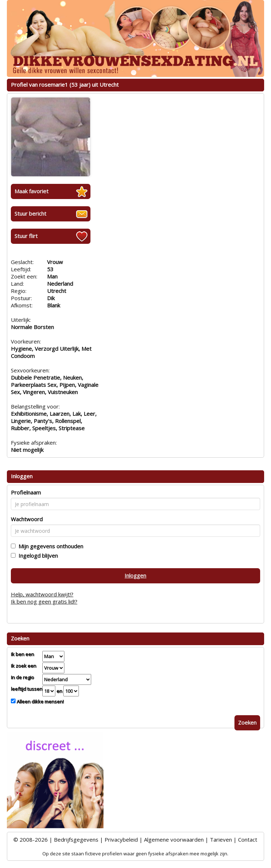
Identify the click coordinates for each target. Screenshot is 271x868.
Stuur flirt (26, 236)
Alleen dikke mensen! (40, 701)
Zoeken (247, 722)
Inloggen (135, 575)
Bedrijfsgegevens (76, 839)
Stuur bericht (30, 213)
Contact (248, 839)
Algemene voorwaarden (174, 839)
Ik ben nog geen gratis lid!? (44, 601)
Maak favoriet (31, 191)
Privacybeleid (121, 839)
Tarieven (221, 839)
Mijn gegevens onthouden (49, 546)
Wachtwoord (27, 519)
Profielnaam (26, 492)
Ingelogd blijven (37, 556)
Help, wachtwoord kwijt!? (42, 594)
